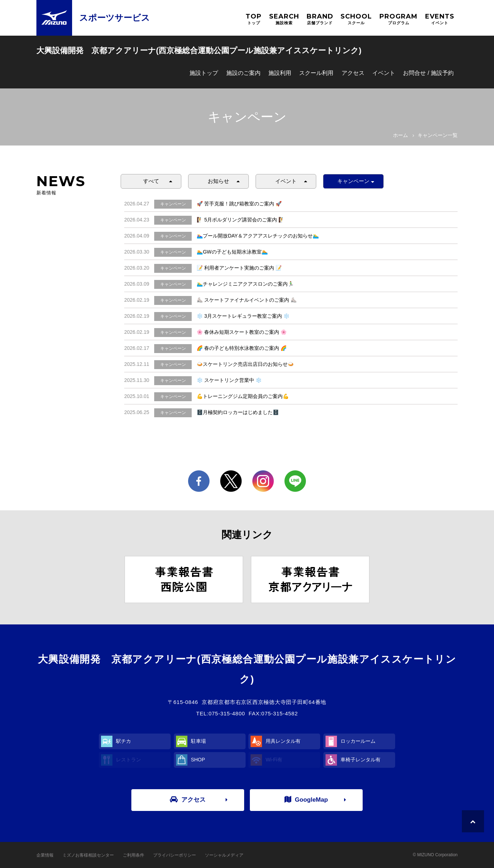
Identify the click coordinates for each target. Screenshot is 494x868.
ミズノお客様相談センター (88, 855)
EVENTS (440, 19)
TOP (254, 19)
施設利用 (280, 73)
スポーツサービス (115, 18)
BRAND (320, 19)
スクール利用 (316, 73)
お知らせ (218, 181)
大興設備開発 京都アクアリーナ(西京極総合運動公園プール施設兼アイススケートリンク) (199, 50)
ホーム (400, 135)
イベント (384, 73)
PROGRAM (399, 19)
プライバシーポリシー (175, 855)
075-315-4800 (227, 713)
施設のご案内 (243, 73)
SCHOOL (356, 19)
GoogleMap (306, 800)
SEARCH (284, 19)
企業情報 (45, 855)
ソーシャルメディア (224, 855)
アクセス (353, 73)
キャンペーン (353, 181)
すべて (151, 181)
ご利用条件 (133, 855)
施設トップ (204, 73)
